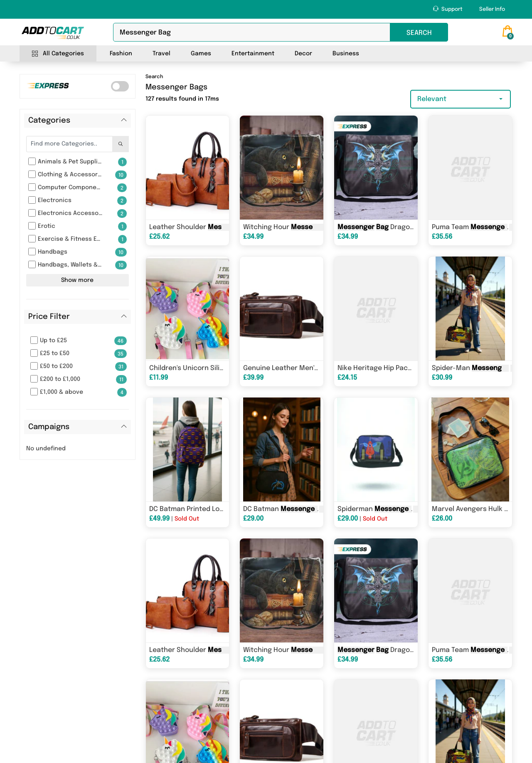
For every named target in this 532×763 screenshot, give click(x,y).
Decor (303, 54)
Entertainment (253, 54)
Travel (161, 54)
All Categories (58, 54)
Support (448, 9)
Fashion (121, 54)
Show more (77, 280)
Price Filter (49, 317)
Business (346, 54)
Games (201, 54)
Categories (49, 121)
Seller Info (492, 9)
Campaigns (49, 427)
